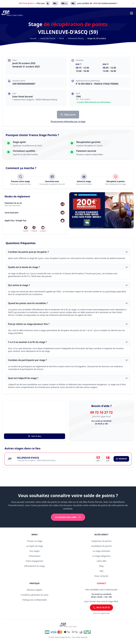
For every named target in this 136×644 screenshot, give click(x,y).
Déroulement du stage (35, 566)
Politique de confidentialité (35, 600)
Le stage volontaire (101, 551)
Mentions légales (35, 590)
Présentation (35, 556)
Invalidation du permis (101, 546)
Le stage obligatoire (102, 556)
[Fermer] (133, 3)
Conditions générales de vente (35, 595)
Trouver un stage (35, 541)
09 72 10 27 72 (101, 412)
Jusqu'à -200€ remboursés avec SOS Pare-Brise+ (94, 102)
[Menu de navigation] (132, 13)
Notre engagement (35, 561)
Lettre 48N (101, 561)
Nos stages (34, 551)
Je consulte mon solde (68, 517)
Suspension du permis (102, 541)
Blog (102, 566)
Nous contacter (101, 576)
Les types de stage (35, 546)
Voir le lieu (34, 436)
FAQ (101, 571)
